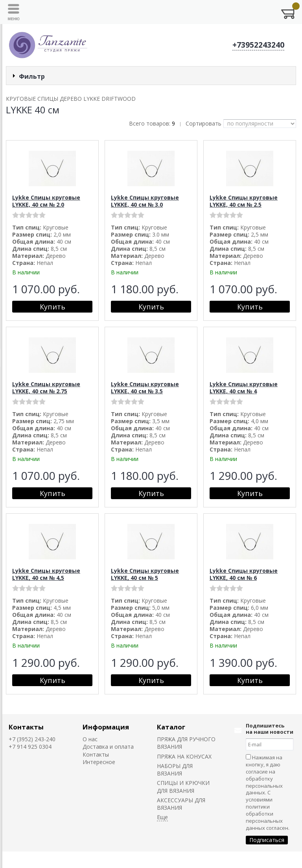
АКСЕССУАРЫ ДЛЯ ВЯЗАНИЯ (181, 804)
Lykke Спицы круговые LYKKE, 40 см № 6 (244, 574)
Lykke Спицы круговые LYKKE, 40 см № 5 (145, 574)
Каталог (171, 727)
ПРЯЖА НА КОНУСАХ (184, 756)
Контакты (26, 727)
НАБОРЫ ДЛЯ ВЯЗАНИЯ (175, 770)
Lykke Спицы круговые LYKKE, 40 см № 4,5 (46, 574)
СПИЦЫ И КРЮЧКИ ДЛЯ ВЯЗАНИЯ (183, 787)
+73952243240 (258, 45)
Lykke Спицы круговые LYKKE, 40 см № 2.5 (244, 201)
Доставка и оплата (108, 747)
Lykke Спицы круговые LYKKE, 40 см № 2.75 (46, 388)
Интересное (99, 762)
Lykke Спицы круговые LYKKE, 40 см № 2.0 (46, 201)
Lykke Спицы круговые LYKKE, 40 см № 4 (244, 388)
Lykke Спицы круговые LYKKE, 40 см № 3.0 (145, 201)
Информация (106, 727)
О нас (90, 739)
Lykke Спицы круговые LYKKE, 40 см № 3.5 (145, 388)
